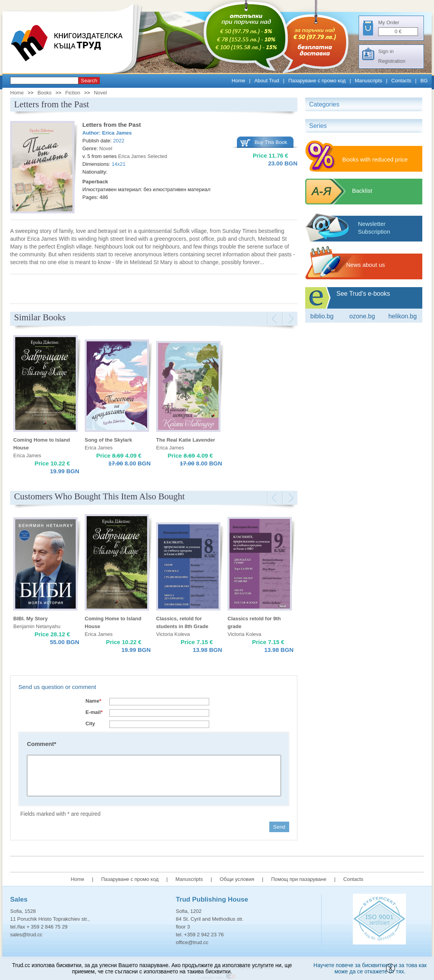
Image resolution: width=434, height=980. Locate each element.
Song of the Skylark (108, 440)
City (90, 723)
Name (93, 701)
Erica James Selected (143, 156)
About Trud (267, 81)
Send (279, 827)
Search (89, 81)
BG (424, 81)
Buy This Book (271, 142)
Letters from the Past (112, 125)
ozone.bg (362, 316)
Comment (42, 744)
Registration (392, 61)
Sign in (386, 51)
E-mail (94, 712)
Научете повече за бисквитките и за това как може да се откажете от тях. (370, 968)
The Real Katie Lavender (186, 440)
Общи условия (237, 879)
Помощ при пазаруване (299, 879)
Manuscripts (368, 81)
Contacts (401, 81)
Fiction (73, 93)
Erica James (117, 133)
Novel (100, 93)
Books (44, 93)
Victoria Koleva (173, 634)
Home (239, 81)
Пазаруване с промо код (317, 81)
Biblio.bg (322, 316)
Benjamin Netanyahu (37, 626)
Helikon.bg (403, 316)
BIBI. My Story (30, 619)
